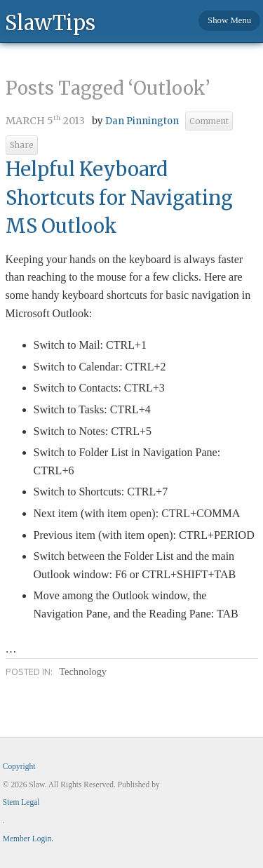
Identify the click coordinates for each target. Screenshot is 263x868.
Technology (83, 672)
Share (22, 145)
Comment (209, 121)
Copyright (19, 766)
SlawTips (50, 22)
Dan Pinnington (142, 121)
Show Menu (229, 20)
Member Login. (28, 839)
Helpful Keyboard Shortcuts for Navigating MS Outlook (119, 198)
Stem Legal (21, 802)
